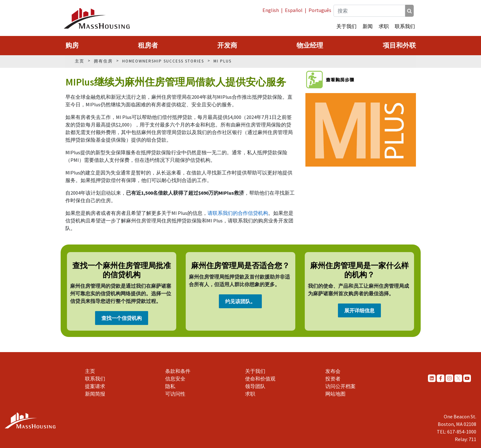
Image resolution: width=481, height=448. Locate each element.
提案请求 (95, 386)
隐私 (170, 386)
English (271, 10)
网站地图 (335, 394)
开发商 (227, 45)
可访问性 (175, 394)
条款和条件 (178, 371)
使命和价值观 (260, 379)
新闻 (368, 26)
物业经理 (310, 45)
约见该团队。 (240, 301)
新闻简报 (95, 394)
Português (320, 10)
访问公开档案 (340, 386)
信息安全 (175, 379)
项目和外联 (399, 45)
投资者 (333, 379)
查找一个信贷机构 (122, 318)
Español (294, 10)
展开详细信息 (359, 310)
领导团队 (255, 386)
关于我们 (346, 26)
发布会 (333, 371)
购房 (72, 45)
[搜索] (409, 11)
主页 (90, 371)
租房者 (148, 45)
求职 (384, 26)
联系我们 (405, 26)
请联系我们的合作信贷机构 (238, 213)
